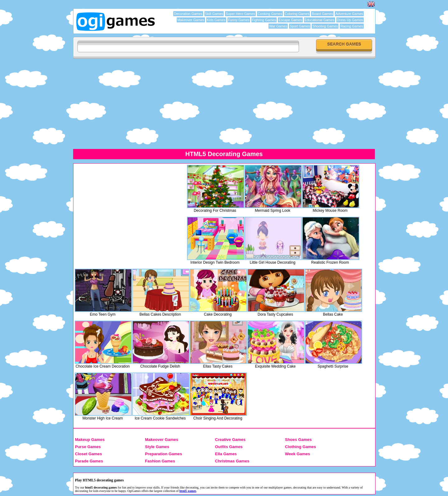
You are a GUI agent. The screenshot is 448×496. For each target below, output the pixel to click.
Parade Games (89, 461)
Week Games (298, 454)
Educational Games (320, 20)
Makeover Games (191, 20)
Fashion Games (160, 461)
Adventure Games (349, 14)
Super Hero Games (240, 14)
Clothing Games (301, 447)
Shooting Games (325, 26)
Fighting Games (264, 20)
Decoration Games (188, 14)
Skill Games (214, 14)
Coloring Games (297, 14)
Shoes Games (298, 440)
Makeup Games (90, 440)
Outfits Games (229, 447)
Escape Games (290, 20)
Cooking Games (270, 14)
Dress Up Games (350, 20)
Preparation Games (163, 454)
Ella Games (226, 454)
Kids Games (216, 20)
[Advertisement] (224, 104)
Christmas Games (232, 461)
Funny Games (239, 20)
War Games (278, 26)
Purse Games (88, 447)
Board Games (322, 14)
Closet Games (89, 454)
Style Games (157, 447)
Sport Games (300, 26)
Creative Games (230, 440)
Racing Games (352, 26)
